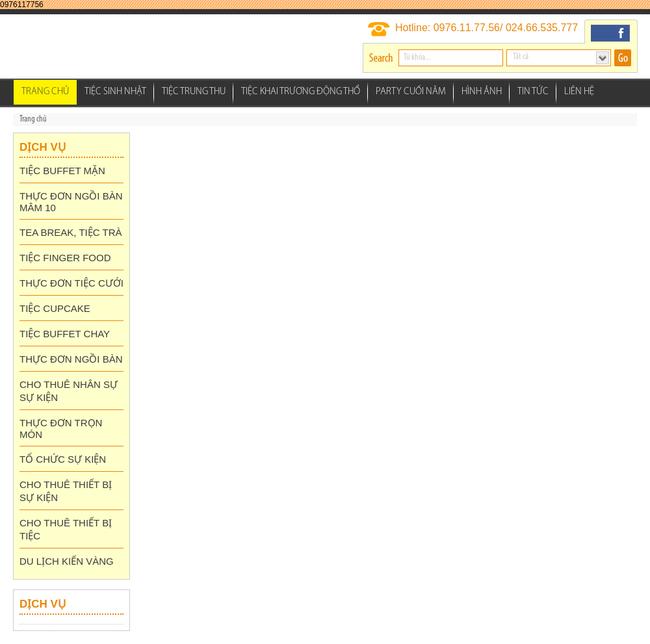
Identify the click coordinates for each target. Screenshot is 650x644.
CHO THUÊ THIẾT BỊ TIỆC (66, 529)
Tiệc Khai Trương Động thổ (301, 92)
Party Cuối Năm (411, 92)
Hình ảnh (482, 92)
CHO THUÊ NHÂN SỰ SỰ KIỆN (69, 391)
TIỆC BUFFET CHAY (65, 334)
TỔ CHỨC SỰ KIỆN (63, 459)
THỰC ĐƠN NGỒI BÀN (71, 359)
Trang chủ (45, 92)
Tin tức (533, 92)
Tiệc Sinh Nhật (115, 92)
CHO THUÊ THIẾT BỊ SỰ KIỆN (66, 491)
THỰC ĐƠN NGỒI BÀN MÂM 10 (71, 202)
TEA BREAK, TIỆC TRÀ (71, 232)
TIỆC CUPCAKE (55, 308)
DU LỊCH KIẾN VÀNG (67, 561)
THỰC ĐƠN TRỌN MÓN (61, 429)
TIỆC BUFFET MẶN (62, 171)
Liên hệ (579, 92)
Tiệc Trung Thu (194, 92)
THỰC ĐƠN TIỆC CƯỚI (71, 283)
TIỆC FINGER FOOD (65, 258)
